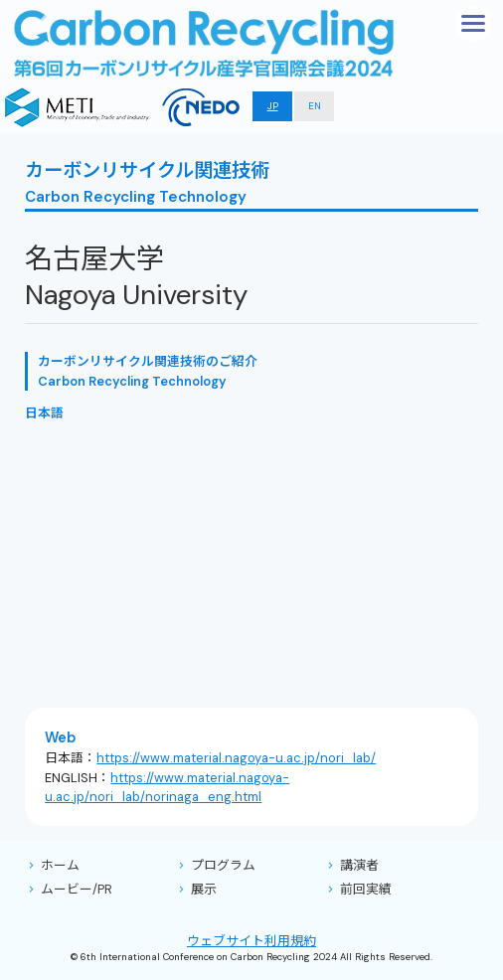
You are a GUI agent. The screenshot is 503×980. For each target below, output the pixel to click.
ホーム (60, 865)
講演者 (359, 865)
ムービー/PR (77, 889)
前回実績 (366, 889)
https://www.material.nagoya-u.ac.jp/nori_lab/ (236, 758)
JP (273, 106)
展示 (204, 889)
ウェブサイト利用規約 (251, 941)
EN (315, 106)
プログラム (223, 865)
